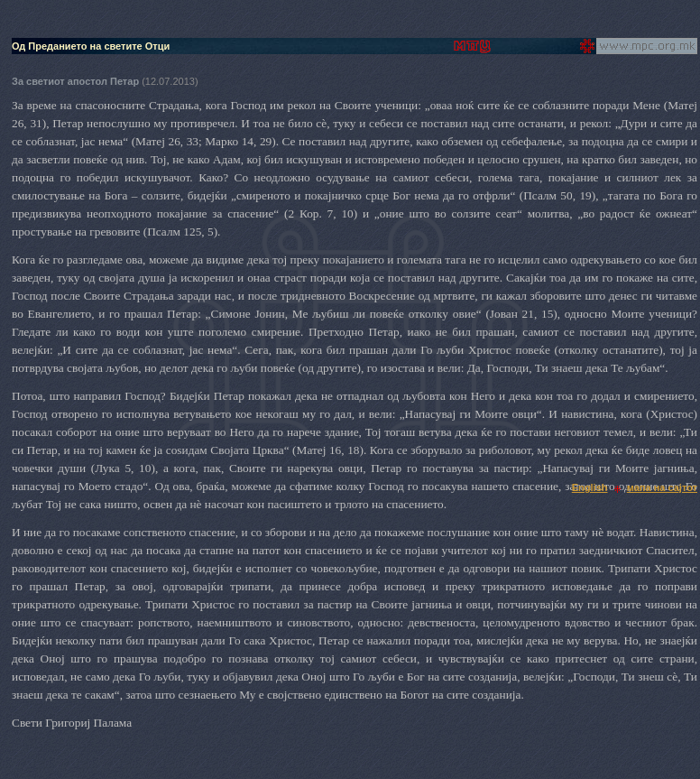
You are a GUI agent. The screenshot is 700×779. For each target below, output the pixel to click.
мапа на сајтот (662, 487)
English (590, 487)
